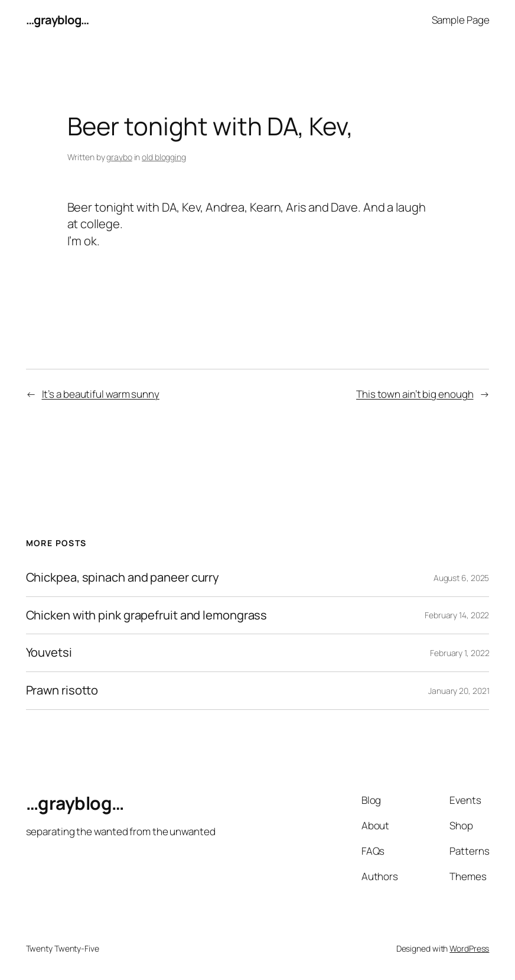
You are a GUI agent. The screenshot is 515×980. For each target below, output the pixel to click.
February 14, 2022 (457, 615)
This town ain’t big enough (415, 394)
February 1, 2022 (459, 653)
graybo (119, 157)
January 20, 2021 (459, 691)
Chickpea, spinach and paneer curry (123, 578)
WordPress (469, 948)
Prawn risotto (62, 691)
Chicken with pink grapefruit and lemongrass (147, 616)
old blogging (164, 157)
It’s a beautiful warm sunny (101, 394)
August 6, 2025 (462, 578)
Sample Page (461, 20)
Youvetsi (49, 653)
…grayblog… (58, 20)
